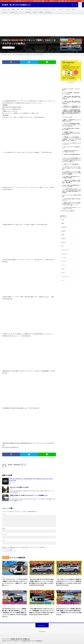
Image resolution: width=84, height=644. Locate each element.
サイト (4, 541)
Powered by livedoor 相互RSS (67, 211)
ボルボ (73, 9)
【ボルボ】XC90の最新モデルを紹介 (19, 487)
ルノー (22, 12)
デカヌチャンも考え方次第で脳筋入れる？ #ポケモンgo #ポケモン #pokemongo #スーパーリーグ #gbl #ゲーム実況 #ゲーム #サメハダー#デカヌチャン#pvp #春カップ (72, 160)
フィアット (53, 9)
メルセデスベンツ (14, 12)
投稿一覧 (23, 465)
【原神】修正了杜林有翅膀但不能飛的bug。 (72, 154)
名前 (4, 529)
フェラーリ (61, 9)
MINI (18, 9)
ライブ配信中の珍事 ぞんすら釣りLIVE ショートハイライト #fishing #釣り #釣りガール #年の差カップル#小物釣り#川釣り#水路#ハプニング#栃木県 (72, 191)
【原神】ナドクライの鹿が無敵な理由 (71, 164)
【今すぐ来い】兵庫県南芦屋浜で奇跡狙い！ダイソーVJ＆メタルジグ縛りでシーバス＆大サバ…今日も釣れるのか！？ (71, 125)
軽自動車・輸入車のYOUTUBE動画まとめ (20, 639)
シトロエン (46, 9)
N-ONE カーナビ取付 (68, 117)
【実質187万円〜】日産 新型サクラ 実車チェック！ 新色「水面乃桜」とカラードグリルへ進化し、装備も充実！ (71, 182)
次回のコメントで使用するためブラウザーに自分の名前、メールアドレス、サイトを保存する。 (24, 547)
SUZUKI (35, 12)
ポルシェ (5, 12)
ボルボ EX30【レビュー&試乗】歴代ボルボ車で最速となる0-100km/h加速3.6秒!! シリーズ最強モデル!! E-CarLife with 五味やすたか (69, 612)
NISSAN (63, 239)
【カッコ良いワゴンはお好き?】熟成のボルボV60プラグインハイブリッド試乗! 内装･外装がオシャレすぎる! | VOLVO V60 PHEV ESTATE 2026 (69, 582)
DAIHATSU (28, 12)
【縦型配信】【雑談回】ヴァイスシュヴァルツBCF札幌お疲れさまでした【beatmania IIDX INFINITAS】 (71, 133)
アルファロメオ (29, 9)
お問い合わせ (48, 12)
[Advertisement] (42, 25)
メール (4, 535)
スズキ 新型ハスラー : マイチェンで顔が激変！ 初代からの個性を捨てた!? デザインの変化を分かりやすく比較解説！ (71, 173)
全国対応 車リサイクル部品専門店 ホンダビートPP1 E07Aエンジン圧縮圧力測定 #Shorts (71, 107)
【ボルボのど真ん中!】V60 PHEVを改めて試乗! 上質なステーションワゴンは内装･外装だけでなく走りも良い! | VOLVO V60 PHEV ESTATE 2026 (41, 582)
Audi (9, 9)
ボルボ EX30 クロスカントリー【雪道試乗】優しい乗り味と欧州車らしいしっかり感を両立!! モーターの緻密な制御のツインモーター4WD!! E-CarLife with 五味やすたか (14, 613)
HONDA (41, 12)
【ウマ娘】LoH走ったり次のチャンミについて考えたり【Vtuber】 (71, 208)
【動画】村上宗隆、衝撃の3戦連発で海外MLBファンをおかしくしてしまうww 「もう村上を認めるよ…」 (71, 98)
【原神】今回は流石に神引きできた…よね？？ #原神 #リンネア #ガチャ (71, 151)
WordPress (39, 641)
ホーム (4, 9)
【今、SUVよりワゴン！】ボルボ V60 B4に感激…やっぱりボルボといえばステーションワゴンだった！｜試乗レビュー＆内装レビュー (15, 582)
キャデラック (38, 9)
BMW (13, 9)
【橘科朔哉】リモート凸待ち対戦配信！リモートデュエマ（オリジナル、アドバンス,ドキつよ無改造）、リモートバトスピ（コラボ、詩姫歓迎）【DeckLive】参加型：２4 (71, 139)
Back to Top (42, 626)
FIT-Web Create (26, 641)
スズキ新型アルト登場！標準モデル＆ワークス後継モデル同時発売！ (71, 177)
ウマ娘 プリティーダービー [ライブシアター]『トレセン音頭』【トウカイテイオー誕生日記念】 (72, 168)
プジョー (68, 9)
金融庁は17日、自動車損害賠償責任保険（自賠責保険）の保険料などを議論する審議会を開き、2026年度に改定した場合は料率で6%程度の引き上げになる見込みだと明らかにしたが (71, 112)
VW (22, 9)
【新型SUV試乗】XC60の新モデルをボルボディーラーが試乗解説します (29, 495)
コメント (4, 514)
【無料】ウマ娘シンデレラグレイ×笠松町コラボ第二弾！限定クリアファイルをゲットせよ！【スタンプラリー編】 (72, 204)
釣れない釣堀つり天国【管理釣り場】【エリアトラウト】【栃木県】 (71, 186)
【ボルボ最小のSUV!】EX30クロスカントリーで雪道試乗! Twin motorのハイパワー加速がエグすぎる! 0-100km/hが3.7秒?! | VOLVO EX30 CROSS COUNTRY (42, 612)
